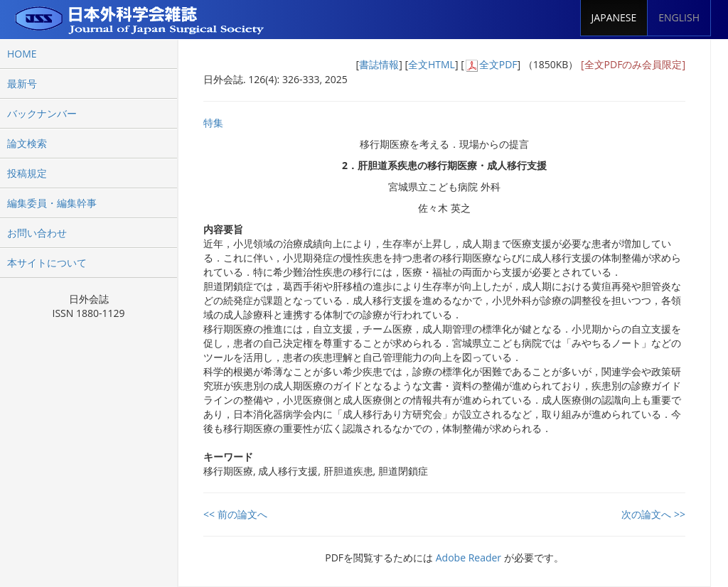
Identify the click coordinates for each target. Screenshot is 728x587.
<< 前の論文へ (235, 514)
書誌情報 (379, 64)
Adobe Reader (469, 558)
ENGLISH (679, 17)
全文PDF (498, 64)
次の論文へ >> (653, 514)
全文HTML (432, 64)
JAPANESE (614, 17)
